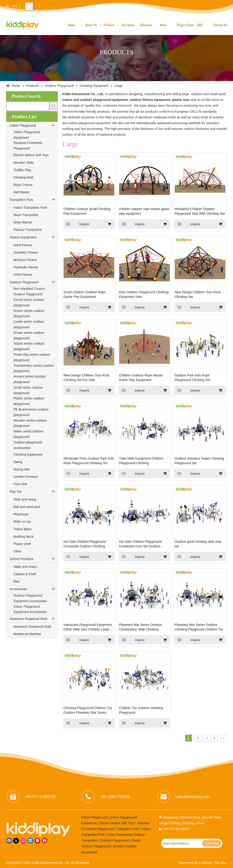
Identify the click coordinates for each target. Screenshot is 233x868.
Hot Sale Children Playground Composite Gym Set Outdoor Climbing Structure (140, 544)
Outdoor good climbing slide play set (198, 544)
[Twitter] (16, 841)
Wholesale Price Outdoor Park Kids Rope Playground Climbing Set (89, 461)
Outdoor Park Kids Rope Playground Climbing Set (192, 378)
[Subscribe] (212, 843)
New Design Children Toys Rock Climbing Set (198, 294)
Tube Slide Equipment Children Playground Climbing (141, 461)
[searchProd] (28, 106)
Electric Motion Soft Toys (117, 823)
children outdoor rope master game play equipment (144, 211)
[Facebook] (9, 841)
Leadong (205, 863)
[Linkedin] (30, 841)
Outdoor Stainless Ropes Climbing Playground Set (199, 461)
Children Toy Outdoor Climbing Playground (141, 710)
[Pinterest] (37, 841)
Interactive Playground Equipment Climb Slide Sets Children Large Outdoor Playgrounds (88, 627)
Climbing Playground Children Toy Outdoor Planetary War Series (88, 710)
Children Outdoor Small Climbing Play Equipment (87, 211)
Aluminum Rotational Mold (34, 619)
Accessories (34, 589)
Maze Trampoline (120, 835)
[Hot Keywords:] (29, 6)
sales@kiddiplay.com (192, 797)
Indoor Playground (34, 126)
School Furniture (34, 559)
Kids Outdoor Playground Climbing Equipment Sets (144, 294)
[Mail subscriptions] (181, 843)
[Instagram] (23, 841)
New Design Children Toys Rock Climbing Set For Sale (87, 378)
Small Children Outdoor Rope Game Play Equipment (85, 294)
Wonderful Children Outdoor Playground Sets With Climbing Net (200, 211)
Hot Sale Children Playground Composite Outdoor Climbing (85, 544)
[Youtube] (45, 841)
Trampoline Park (34, 200)
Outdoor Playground (34, 282)
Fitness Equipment (34, 237)
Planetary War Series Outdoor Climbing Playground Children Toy (199, 627)
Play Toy (34, 492)
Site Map (221, 863)
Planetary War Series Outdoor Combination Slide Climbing (141, 627)
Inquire (76, 224)
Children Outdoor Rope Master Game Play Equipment (141, 378)
